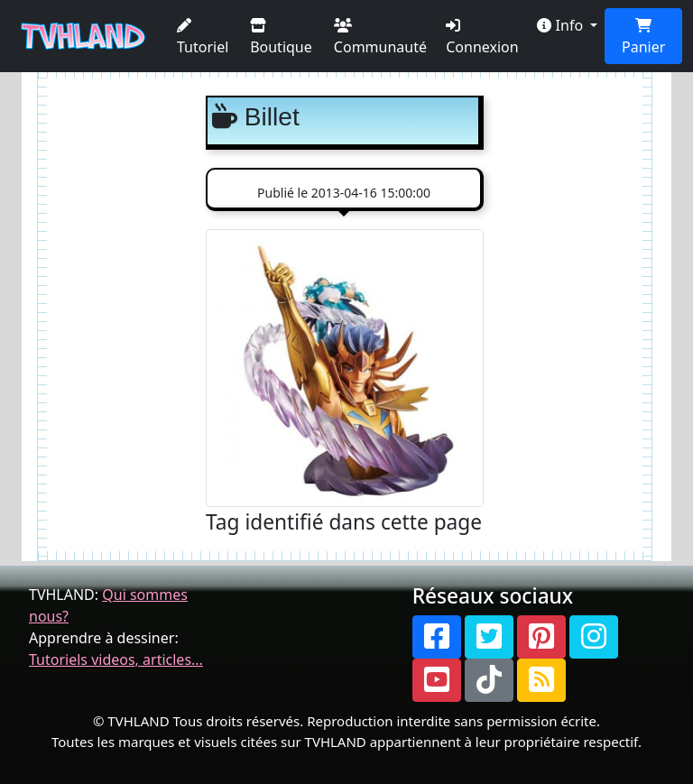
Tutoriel (203, 37)
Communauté (380, 37)
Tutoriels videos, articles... (116, 659)
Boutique (281, 37)
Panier (643, 37)
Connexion (482, 37)
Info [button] (562, 25)
